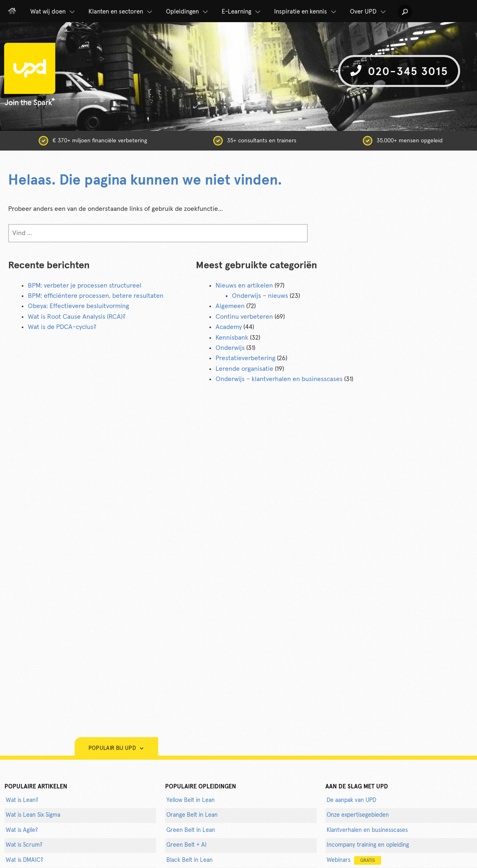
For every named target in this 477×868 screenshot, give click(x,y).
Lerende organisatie (244, 369)
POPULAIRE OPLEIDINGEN (201, 787)
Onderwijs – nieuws (260, 296)
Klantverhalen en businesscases (367, 830)
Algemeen (230, 306)
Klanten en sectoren (121, 12)
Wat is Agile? (22, 830)
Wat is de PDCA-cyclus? (62, 327)
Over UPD (369, 12)
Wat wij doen (53, 12)
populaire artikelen (36, 787)
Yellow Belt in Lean (191, 800)
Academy (229, 327)
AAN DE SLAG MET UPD (357, 787)
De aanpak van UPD (351, 800)
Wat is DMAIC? (24, 860)
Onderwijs (230, 348)
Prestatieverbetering (245, 358)
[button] (405, 12)
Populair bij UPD (116, 748)
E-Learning (242, 12)
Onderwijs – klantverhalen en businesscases (279, 379)
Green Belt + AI (186, 845)
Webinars (354, 860)
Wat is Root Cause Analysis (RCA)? (77, 317)
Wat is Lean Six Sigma (33, 815)
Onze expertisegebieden (358, 815)
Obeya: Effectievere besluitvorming (78, 306)
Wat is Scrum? (24, 845)
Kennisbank (232, 338)
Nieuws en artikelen (244, 286)
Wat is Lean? (22, 800)
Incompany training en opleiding (368, 845)
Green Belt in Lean (191, 830)
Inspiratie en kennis (306, 12)
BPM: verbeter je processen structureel (85, 286)
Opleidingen (188, 12)
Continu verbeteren (244, 317)
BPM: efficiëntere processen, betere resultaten (96, 296)
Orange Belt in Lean (192, 815)
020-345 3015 (399, 71)
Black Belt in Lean (190, 860)
